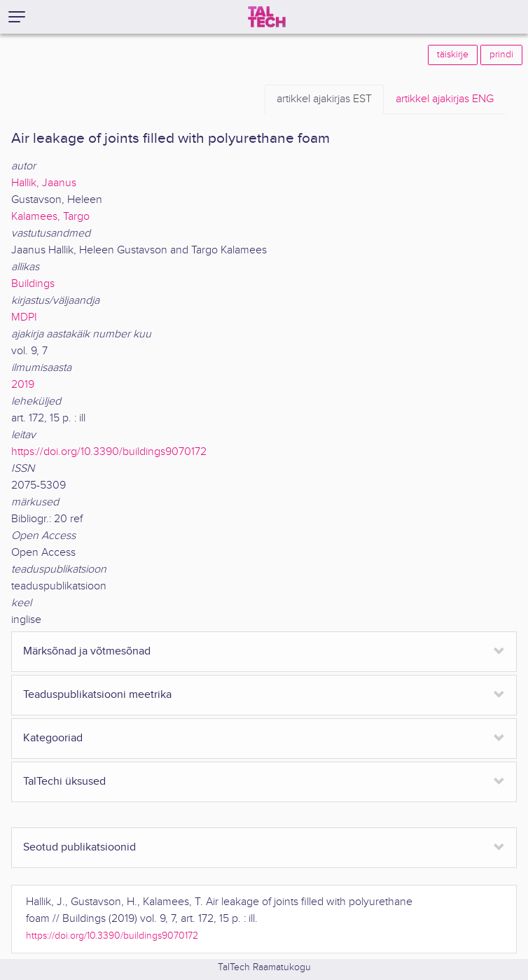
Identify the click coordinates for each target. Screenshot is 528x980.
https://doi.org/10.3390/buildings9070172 (109, 452)
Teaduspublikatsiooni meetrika (97, 695)
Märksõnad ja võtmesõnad (87, 651)
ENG (445, 99)
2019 (23, 385)
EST (324, 99)
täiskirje (453, 55)
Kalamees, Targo (50, 217)
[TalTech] (267, 17)
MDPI (24, 317)
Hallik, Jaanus (44, 183)
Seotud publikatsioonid (79, 847)
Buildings (33, 284)
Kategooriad (53, 738)
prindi (501, 55)
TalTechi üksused (64, 782)
